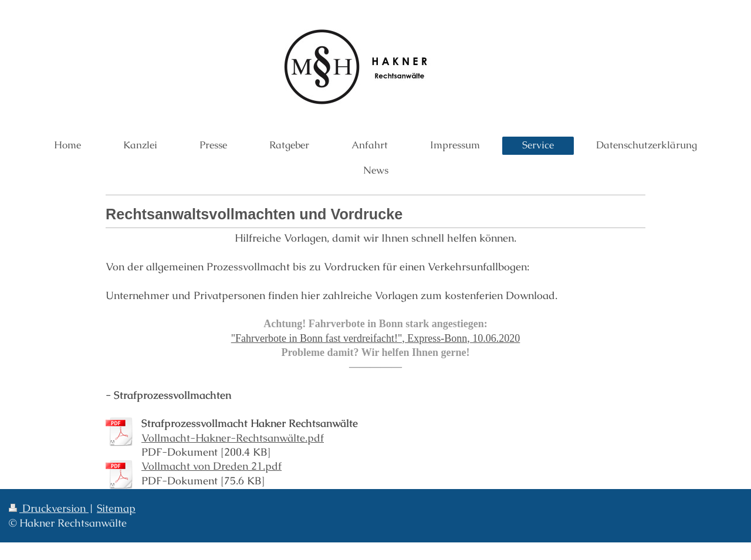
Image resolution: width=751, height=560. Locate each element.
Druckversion (49, 508)
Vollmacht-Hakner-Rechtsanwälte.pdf (233, 438)
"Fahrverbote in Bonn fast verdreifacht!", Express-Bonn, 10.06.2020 (376, 338)
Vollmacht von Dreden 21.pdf (212, 466)
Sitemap (116, 508)
